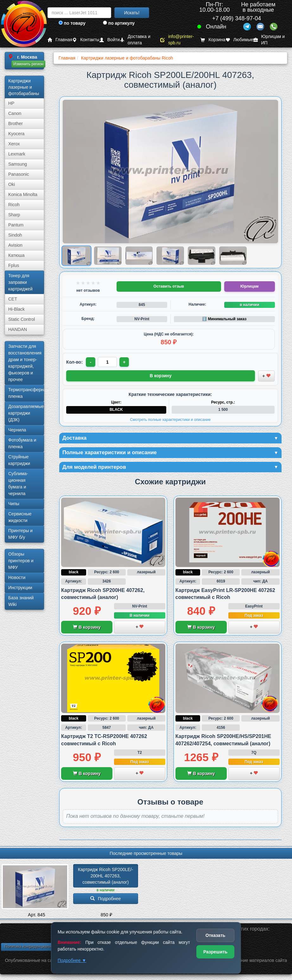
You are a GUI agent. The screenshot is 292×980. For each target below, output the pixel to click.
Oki (12, 184)
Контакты (86, 40)
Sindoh (15, 235)
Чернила (17, 430)
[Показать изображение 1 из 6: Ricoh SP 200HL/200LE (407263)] (76, 255)
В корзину (87, 629)
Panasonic (19, 174)
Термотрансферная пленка (26, 393)
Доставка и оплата (135, 40)
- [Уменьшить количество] (91, 362)
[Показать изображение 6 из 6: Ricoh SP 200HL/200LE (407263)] (233, 256)
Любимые (239, 40)
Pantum (16, 225)
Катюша (16, 255)
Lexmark (17, 154)
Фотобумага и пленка (22, 443)
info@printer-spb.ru (177, 40)
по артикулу (119, 23)
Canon (15, 113)
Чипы (14, 504)
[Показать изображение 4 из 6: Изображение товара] (170, 256)
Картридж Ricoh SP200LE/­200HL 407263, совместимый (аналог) (105, 877)
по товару (72, 23)
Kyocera (16, 134)
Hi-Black (16, 309)
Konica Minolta (23, 194)
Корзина (213, 40)
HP (11, 103)
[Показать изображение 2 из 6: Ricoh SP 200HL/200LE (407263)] (108, 256)
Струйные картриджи (19, 460)
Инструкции (20, 588)
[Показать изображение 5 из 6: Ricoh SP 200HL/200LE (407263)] (202, 256)
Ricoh (14, 205)
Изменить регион (28, 64)
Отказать (216, 935)
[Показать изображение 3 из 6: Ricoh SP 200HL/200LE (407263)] (139, 256)
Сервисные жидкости (20, 517)
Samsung (18, 164)
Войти (110, 40)
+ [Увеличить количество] (125, 362)
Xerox (14, 144)
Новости (17, 577)
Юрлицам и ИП (269, 40)
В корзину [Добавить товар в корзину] (161, 375)
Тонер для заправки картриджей (20, 282)
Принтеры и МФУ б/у (20, 534)
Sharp (14, 215)
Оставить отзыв (169, 286)
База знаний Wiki (21, 601)
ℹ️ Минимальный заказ (224, 319)
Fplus (14, 265)
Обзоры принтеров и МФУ (21, 561)
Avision (15, 245)
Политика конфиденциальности (32, 948)
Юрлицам (249, 286)
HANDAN (18, 329)
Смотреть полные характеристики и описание (170, 419)
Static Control (22, 319)
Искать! (132, 13)
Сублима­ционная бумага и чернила (18, 484)
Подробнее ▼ (72, 960)
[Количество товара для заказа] (108, 362)
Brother (16, 124)
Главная (60, 40)
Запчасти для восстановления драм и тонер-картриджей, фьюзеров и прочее (25, 363)
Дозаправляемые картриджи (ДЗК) (26, 413)
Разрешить (215, 952)
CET (13, 299)
